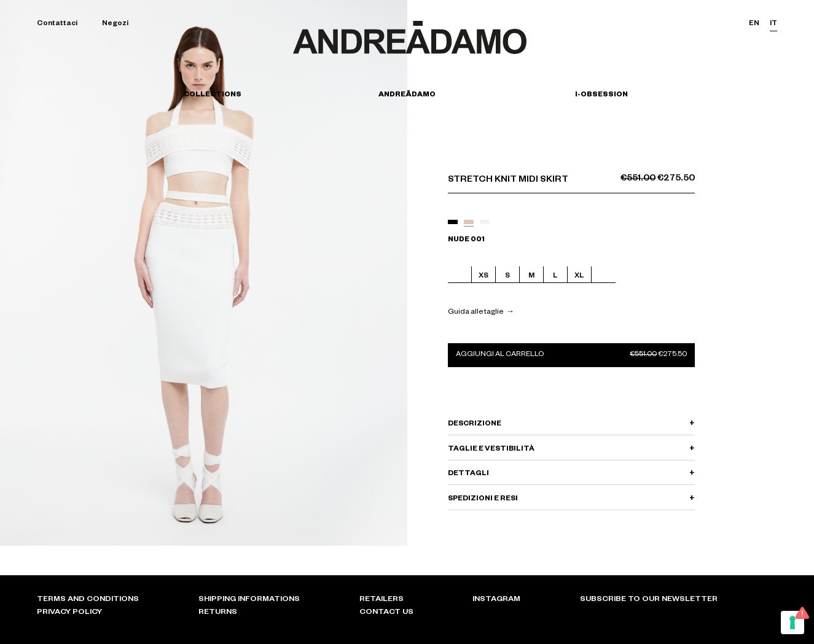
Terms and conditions (88, 600)
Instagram (496, 600)
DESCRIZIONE (475, 425)
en (754, 24)
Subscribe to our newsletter (649, 600)
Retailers (382, 600)
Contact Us (386, 613)
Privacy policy (69, 613)
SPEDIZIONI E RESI (483, 499)
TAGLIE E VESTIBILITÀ (491, 450)
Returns (218, 613)
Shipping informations (249, 600)
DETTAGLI (468, 474)
